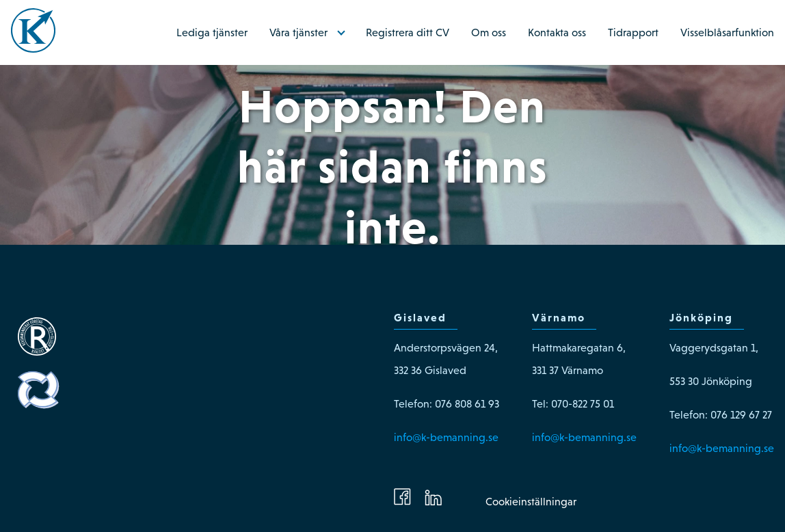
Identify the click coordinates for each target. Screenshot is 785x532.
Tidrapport (633, 32)
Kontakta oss (557, 32)
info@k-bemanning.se (446, 437)
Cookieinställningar (531, 502)
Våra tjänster (298, 32)
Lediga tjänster (212, 32)
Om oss (489, 32)
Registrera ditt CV (408, 32)
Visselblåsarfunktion (727, 32)
